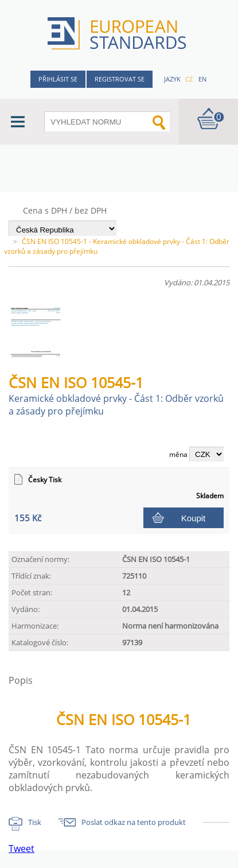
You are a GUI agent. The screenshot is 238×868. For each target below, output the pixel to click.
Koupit (194, 518)
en (202, 79)
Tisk (35, 822)
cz (189, 79)
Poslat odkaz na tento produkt (134, 822)
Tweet (22, 848)
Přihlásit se (58, 79)
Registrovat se (120, 79)
